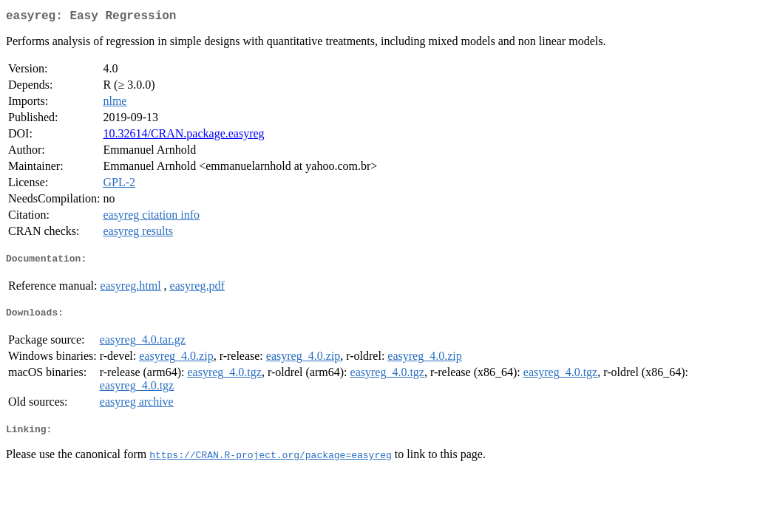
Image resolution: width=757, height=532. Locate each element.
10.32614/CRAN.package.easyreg (183, 136)
